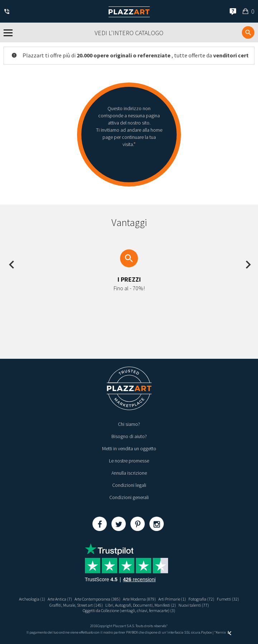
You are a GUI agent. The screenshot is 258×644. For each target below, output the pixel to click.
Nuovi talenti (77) (194, 605)
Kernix (224, 632)
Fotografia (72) (201, 599)
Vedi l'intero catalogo (129, 33)
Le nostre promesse (129, 461)
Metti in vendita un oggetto (129, 448)
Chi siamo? (129, 424)
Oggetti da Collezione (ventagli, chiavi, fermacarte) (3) (129, 610)
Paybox (206, 632)
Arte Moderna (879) (139, 599)
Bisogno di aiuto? (129, 436)
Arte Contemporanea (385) (97, 599)
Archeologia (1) (32, 599)
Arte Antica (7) (60, 599)
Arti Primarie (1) (172, 599)
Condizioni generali (129, 497)
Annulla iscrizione (129, 473)
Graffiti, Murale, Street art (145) (76, 605)
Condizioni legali (129, 485)
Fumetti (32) (228, 599)
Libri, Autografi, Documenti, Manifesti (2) (141, 605)
